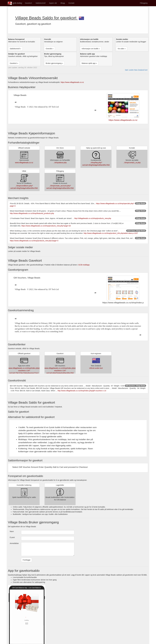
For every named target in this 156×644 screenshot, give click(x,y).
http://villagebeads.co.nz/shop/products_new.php (93, 218)
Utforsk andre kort (96, 368)
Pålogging (144, 3)
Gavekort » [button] (14, 63)
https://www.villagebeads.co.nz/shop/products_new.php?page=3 (34, 241)
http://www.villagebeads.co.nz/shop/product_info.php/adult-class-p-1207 (111, 233)
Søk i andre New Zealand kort (136, 70)
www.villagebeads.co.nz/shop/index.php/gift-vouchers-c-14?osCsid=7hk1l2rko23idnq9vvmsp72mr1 (25, 371)
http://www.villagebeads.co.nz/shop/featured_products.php (32, 213)
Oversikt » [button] (50, 49)
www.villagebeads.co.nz (24, 163)
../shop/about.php (60, 163)
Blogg (63, 3)
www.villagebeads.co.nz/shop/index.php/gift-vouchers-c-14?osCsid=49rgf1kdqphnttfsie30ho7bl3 (61, 371)
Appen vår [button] (53, 3)
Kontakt (71, 3)
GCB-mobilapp (84, 265)
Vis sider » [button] (122, 49)
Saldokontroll (41, 3)
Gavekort (28, 3)
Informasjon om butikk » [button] (91, 49)
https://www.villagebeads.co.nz (72, 82)
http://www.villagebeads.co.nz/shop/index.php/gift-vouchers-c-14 (82, 391)
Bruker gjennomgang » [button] (54, 63)
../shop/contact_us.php (132, 163)
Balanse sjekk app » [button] (89, 63)
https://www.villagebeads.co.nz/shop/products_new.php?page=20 (46, 226)
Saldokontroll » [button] (15, 49)
